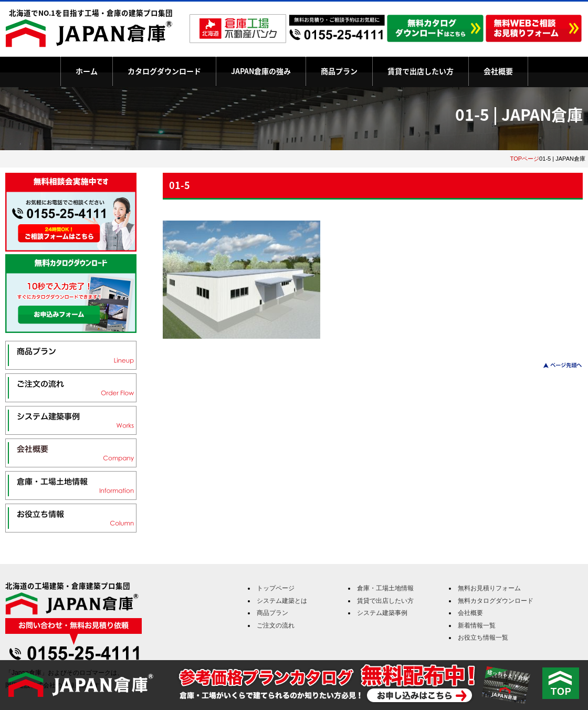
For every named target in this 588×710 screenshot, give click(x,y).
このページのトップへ (556, 365)
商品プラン (339, 71)
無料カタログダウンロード (496, 601)
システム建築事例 (382, 613)
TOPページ (525, 159)
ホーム (87, 71)
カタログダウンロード (164, 71)
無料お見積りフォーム (489, 588)
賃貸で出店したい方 (421, 71)
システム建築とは (282, 601)
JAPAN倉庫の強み (261, 71)
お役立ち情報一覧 (483, 638)
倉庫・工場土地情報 (385, 588)
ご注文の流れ (276, 625)
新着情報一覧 (477, 625)
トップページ (276, 588)
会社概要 (498, 71)
